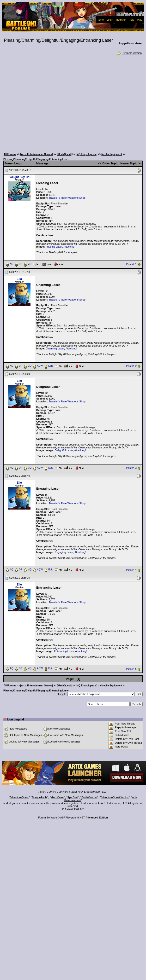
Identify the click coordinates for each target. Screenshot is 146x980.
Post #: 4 (131, 570)
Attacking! (69, 247)
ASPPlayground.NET (73, 818)
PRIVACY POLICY (73, 809)
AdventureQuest (19, 797)
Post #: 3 (131, 468)
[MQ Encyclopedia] (86, 154)
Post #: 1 (131, 264)
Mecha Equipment (112, 154)
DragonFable (40, 797)
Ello (19, 279)
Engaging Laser (64, 552)
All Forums (10, 154)
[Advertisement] (46, 102)
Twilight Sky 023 (19, 177)
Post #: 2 (131, 366)
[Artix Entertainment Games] (36, 154)
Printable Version (129, 53)
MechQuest (57, 797)
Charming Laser (55, 348)
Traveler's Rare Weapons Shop (67, 198)
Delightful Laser (64, 450)
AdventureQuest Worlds (115, 797)
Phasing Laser (54, 247)
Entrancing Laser (64, 651)
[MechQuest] (64, 154)
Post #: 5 (131, 669)
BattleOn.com (89, 797)
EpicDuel (73, 797)
